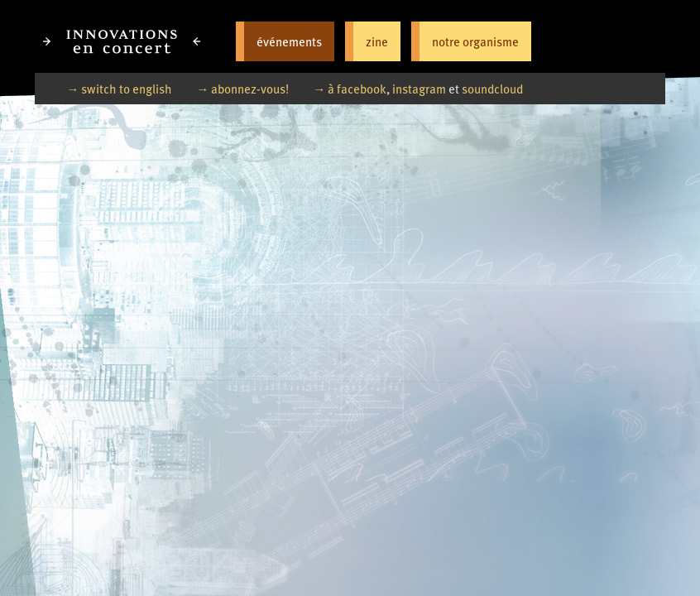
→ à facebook (350, 88)
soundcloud (492, 88)
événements (289, 41)
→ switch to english (119, 88)
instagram (419, 88)
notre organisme (475, 41)
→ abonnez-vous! (242, 88)
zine (377, 41)
